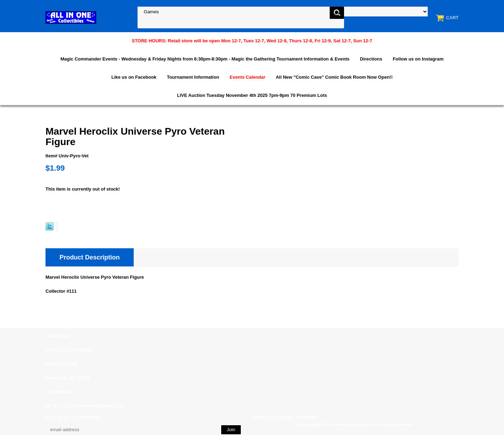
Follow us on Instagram (418, 59)
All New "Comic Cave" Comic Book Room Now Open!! (334, 77)
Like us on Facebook (134, 77)
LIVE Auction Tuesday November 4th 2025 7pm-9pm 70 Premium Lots (252, 95)
